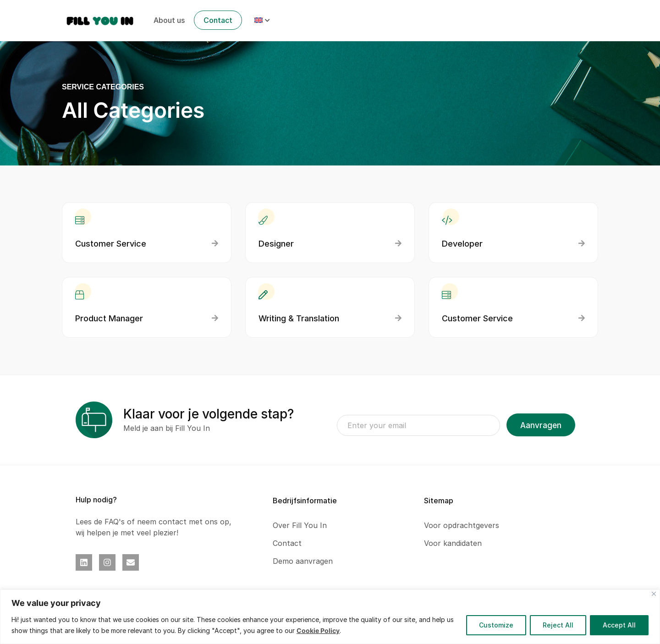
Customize (494, 625)
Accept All (619, 625)
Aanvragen (541, 425)
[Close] (654, 594)
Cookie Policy (318, 630)
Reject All (557, 625)
